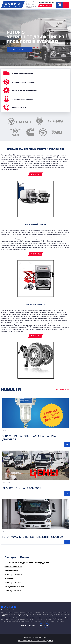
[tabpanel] (35, 38)
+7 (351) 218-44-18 (46, 3)
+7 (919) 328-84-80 (13, 591)
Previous (3, 43)
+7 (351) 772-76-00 (13, 583)
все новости (63, 390)
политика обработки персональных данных (36, 641)
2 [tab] (37, 66)
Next (68, 43)
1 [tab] (32, 66)
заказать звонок (45, 6)
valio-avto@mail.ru (13, 567)
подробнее (18, 49)
